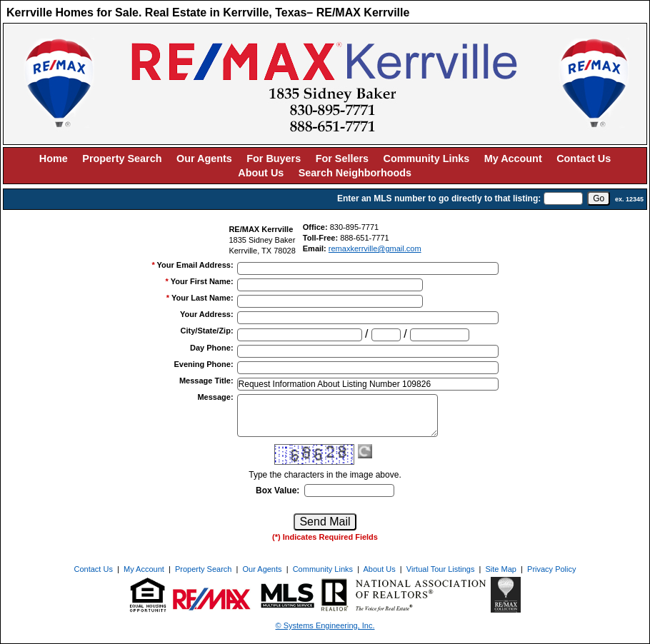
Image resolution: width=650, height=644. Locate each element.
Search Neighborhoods (355, 173)
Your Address (207, 314)
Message (215, 397)
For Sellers (342, 159)
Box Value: (277, 490)
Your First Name (202, 281)
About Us (261, 173)
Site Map (501, 569)
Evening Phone (203, 364)
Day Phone (212, 348)
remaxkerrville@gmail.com (375, 248)
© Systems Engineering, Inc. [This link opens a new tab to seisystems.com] (325, 625)
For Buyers (274, 159)
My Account (513, 159)
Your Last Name (202, 298)
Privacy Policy (551, 569)
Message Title (206, 381)
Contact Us (584, 159)
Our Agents (204, 159)
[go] (599, 198)
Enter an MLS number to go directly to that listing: (439, 198)
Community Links (427, 159)
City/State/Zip (207, 331)
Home (54, 159)
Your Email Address (195, 265)
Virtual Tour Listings (441, 569)
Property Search (122, 159)
